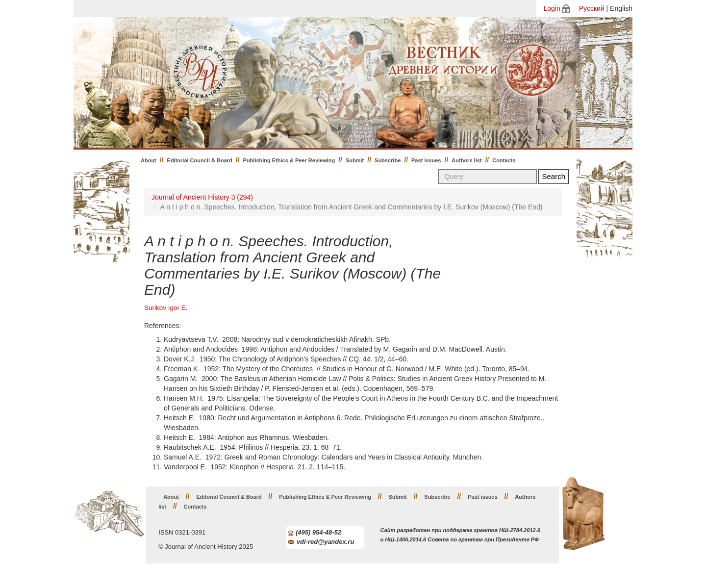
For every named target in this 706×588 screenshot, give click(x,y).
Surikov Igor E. (166, 308)
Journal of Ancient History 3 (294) (202, 197)
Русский (592, 8)
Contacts (504, 160)
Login (552, 8)
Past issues (426, 160)
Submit (355, 160)
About (149, 160)
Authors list (466, 160)
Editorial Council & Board (200, 160)
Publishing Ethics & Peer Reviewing (289, 160)
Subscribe (388, 160)
